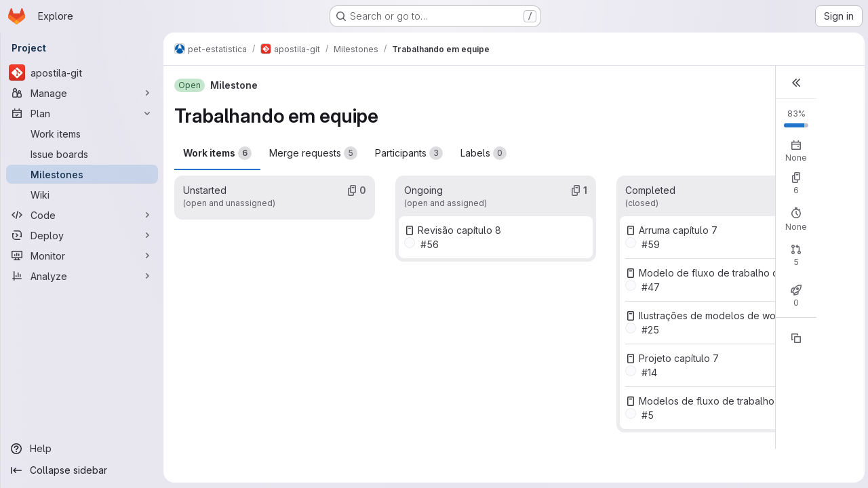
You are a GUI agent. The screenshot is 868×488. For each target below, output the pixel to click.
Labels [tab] (484, 153)
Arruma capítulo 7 (677, 230)
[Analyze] (82, 276)
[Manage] (82, 93)
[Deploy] (82, 235)
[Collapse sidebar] (82, 470)
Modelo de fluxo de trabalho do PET (721, 273)
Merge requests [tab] (313, 153)
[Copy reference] (794, 338)
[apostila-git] (82, 73)
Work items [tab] (217, 153)
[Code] (82, 215)
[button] (794, 82)
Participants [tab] (409, 153)
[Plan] (82, 113)
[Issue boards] (82, 154)
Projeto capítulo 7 (677, 358)
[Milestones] (82, 174)
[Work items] (82, 134)
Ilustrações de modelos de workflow (720, 316)
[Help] (82, 449)
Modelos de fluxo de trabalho (705, 401)
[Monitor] (82, 256)
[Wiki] (82, 195)
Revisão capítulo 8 (459, 230)
